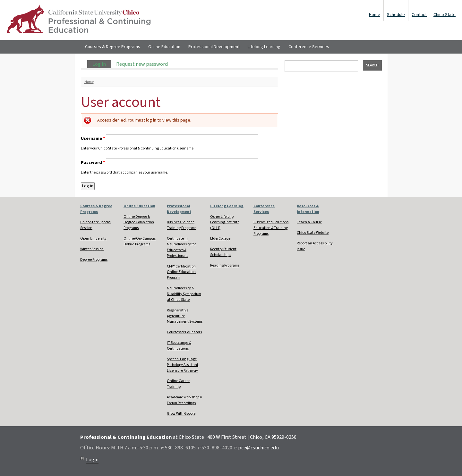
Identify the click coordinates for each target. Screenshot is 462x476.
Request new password (142, 64)
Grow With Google (181, 414)
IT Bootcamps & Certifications (179, 346)
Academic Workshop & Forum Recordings (184, 400)
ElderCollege (220, 238)
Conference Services (309, 47)
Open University (93, 238)
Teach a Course (309, 222)
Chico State (445, 15)
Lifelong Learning (264, 47)
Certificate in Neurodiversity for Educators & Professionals (181, 247)
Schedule (396, 15)
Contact (419, 15)
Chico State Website (313, 233)
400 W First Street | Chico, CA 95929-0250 (252, 437)
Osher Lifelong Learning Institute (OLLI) (225, 222)
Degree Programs (94, 260)
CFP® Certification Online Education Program (181, 272)
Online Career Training (178, 384)
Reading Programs (225, 265)
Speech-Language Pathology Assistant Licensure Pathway (183, 365)
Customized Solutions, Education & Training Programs (271, 228)
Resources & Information (308, 209)
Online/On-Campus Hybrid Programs (140, 241)
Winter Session (92, 249)
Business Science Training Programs (182, 225)
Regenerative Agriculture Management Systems (185, 316)
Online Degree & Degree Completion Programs (139, 222)
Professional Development (214, 47)
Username (93, 139)
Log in (102, 64)
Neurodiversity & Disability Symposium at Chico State (184, 294)
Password (93, 163)
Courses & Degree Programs (113, 47)
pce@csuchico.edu (258, 448)
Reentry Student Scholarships (223, 252)
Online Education (164, 47)
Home (375, 15)
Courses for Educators (184, 332)
